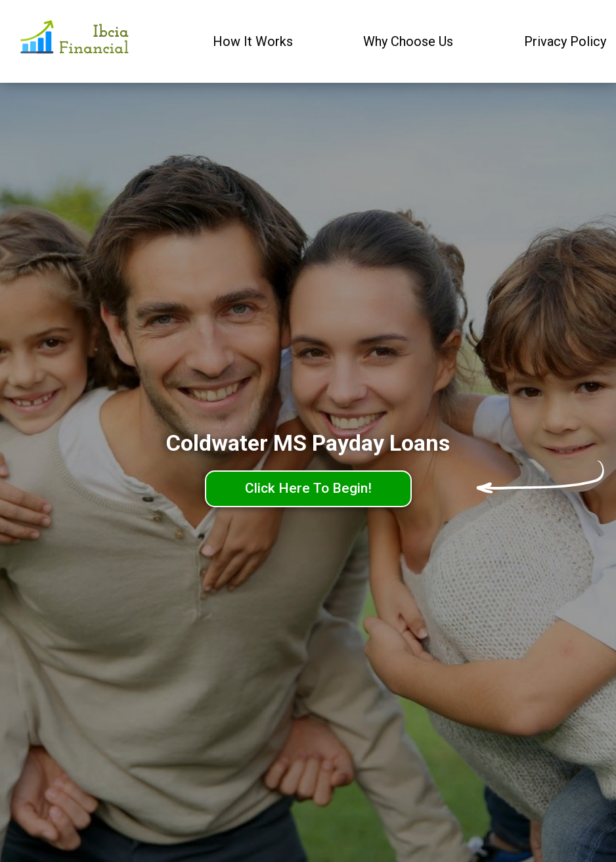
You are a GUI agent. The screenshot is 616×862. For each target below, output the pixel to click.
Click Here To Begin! (308, 488)
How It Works (253, 41)
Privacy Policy (565, 41)
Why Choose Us (408, 41)
